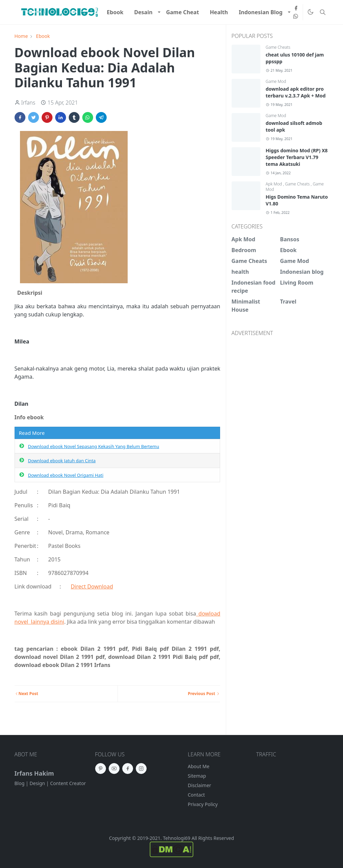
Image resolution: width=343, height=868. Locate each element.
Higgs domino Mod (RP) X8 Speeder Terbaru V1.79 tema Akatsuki (297, 157)
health (240, 272)
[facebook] (296, 8)
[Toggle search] (323, 12)
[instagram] (141, 769)
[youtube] (114, 769)
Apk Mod (274, 184)
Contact (197, 795)
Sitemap (197, 776)
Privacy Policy (203, 804)
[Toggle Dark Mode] (310, 12)
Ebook (288, 250)
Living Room (297, 283)
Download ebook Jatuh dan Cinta (62, 461)
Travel (288, 302)
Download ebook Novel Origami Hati (66, 475)
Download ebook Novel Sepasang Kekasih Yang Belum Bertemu (94, 446)
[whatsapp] (296, 16)
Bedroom (244, 250)
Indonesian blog (302, 272)
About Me (199, 766)
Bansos (290, 239)
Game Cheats (278, 47)
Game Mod (276, 81)
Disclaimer (200, 785)
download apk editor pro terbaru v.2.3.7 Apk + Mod (296, 92)
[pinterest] (101, 769)
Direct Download (92, 586)
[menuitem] (115, 12)
